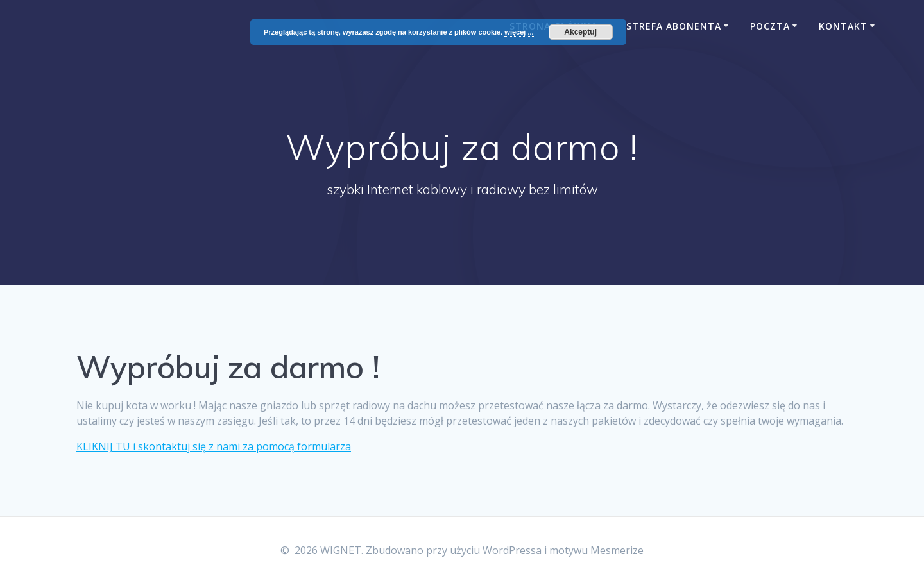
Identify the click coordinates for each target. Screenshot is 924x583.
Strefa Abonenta (674, 26)
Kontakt (843, 26)
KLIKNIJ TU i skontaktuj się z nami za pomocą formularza (214, 446)
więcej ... (519, 32)
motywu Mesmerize (596, 550)
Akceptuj (580, 32)
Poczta (770, 26)
